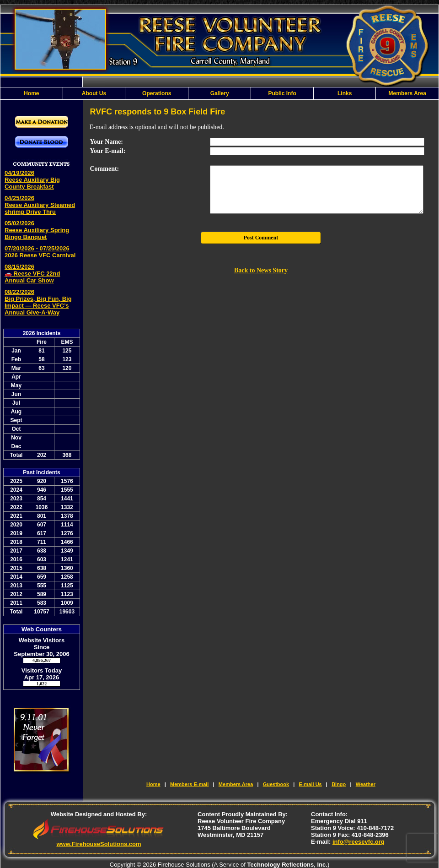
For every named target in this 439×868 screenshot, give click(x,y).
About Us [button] (94, 93)
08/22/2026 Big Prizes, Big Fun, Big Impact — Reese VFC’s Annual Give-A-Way (38, 302)
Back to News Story (261, 270)
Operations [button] (157, 93)
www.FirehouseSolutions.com (99, 844)
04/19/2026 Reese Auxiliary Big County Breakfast (32, 180)
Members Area (407, 93)
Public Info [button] (282, 93)
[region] (219, 93)
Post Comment (261, 238)
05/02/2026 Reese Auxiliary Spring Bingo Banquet (37, 230)
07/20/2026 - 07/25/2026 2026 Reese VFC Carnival (40, 252)
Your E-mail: (108, 151)
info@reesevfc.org (359, 842)
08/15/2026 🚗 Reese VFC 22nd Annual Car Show (32, 274)
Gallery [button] (220, 93)
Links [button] (345, 93)
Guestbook (276, 784)
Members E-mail (189, 784)
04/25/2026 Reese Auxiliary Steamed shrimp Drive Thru (40, 205)
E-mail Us (311, 784)
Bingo (339, 784)
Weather (366, 784)
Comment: (105, 169)
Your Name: (107, 142)
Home (31, 93)
